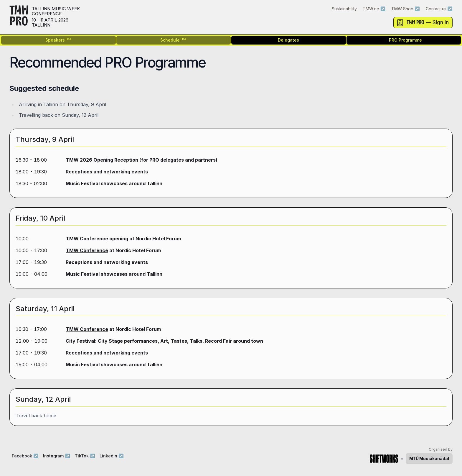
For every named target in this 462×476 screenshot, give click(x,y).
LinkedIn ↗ (112, 456)
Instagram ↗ (56, 456)
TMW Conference (87, 239)
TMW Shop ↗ (405, 9)
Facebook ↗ (25, 456)
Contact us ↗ (439, 9)
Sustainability (344, 9)
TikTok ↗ (85, 456)
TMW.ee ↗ (374, 9)
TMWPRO (19, 17)
